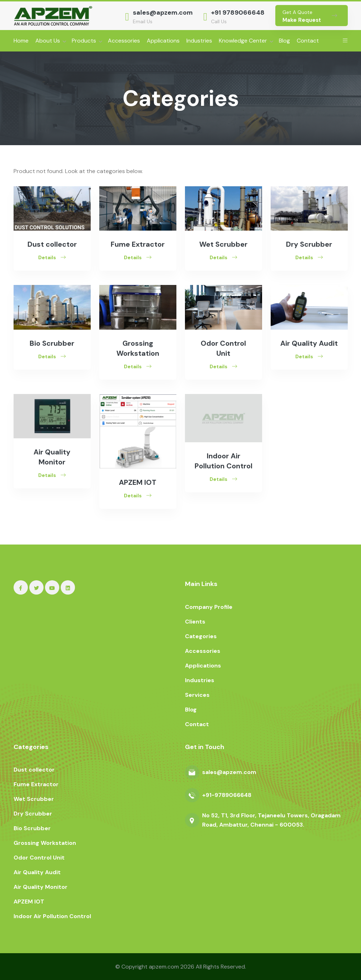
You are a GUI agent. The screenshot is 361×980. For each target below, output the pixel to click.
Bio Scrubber (52, 343)
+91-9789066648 (227, 795)
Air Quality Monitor (41, 887)
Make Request (302, 20)
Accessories (124, 41)
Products (84, 41)
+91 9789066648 (238, 13)
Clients (195, 622)
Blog (284, 41)
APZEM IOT (138, 482)
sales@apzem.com (163, 13)
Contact (308, 41)
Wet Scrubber (223, 244)
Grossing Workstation (45, 843)
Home (21, 41)
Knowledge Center (243, 41)
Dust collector (52, 244)
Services (197, 695)
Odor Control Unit (39, 858)
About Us (48, 41)
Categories (201, 636)
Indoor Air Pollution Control (52, 916)
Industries (199, 41)
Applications (163, 41)
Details (52, 257)
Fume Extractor (138, 244)
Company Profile (209, 607)
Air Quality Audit (309, 343)
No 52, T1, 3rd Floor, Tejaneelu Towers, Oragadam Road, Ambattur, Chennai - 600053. (271, 820)
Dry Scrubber (309, 244)
